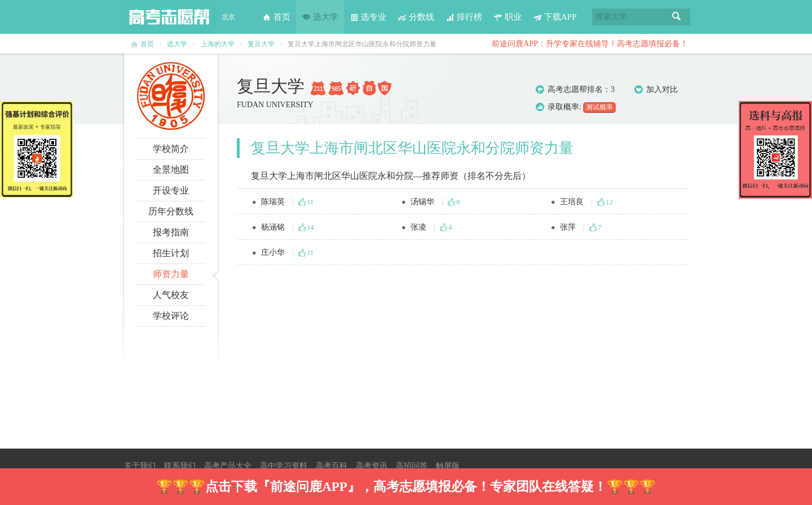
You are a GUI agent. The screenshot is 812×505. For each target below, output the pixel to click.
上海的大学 (218, 44)
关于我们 (140, 466)
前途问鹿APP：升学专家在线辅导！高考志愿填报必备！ (590, 44)
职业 (507, 17)
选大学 (320, 17)
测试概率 (599, 107)
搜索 (677, 17)
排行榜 (464, 17)
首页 (276, 17)
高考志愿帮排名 (575, 89)
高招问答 (412, 466)
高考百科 (332, 466)
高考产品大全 (228, 466)
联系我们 (180, 466)
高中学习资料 (284, 466)
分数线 (416, 17)
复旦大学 (261, 44)
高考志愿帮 (169, 17)
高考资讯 (372, 466)
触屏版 (448, 466)
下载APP (555, 17)
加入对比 (656, 90)
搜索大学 (611, 17)
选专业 (368, 17)
